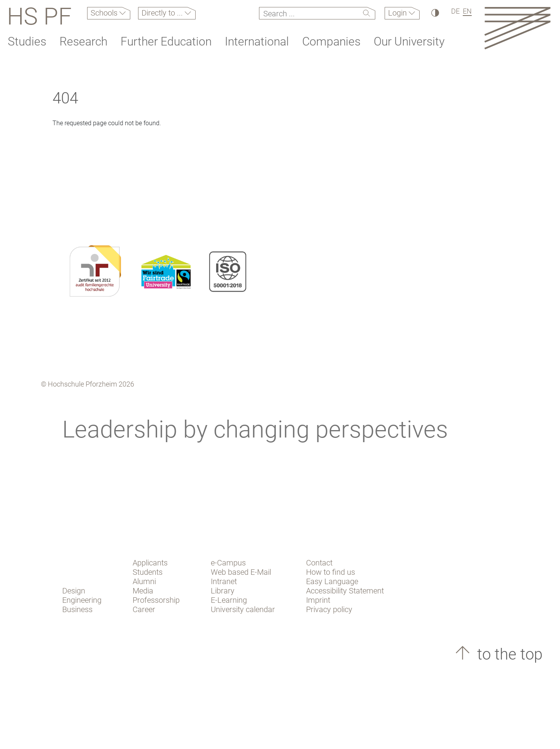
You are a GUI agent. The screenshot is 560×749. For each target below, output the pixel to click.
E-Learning (229, 600)
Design (74, 591)
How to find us (331, 572)
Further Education (166, 41)
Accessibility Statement (345, 591)
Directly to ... (163, 13)
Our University (409, 41)
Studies (27, 41)
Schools (105, 13)
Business (77, 609)
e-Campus (228, 563)
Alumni (144, 581)
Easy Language (332, 581)
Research (83, 41)
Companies (331, 41)
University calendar (243, 609)
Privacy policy (329, 609)
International (257, 41)
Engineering (82, 600)
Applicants (150, 563)
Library (223, 591)
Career (144, 609)
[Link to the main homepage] (517, 28)
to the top (508, 654)
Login (398, 13)
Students (148, 572)
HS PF (39, 16)
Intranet (224, 581)
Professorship (156, 600)
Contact (319, 563)
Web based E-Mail (241, 572)
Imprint (318, 600)
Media (143, 591)
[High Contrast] (435, 13)
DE (455, 11)
